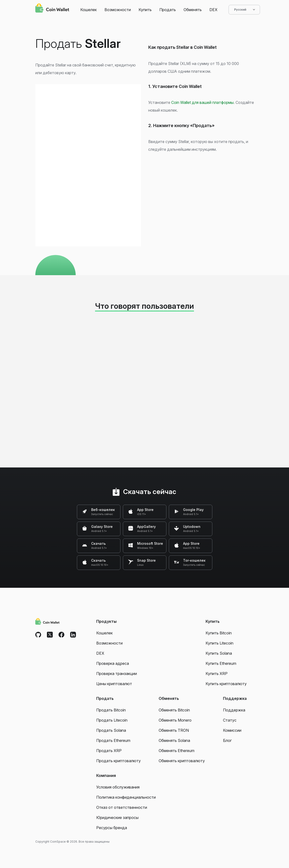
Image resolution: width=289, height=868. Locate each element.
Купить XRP (217, 674)
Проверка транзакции (117, 674)
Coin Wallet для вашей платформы (202, 102)
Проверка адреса (113, 663)
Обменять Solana (174, 740)
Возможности (118, 10)
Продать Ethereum (113, 740)
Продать (168, 10)
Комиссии (232, 730)
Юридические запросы (117, 818)
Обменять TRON (174, 730)
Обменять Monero (175, 720)
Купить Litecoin (219, 643)
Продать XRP (109, 751)
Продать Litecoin (112, 720)
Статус (230, 720)
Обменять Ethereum (177, 751)
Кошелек (89, 10)
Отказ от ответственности (122, 807)
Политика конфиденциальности (126, 797)
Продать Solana (111, 730)
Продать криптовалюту (119, 761)
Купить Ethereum (221, 663)
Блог (227, 740)
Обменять (193, 10)
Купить (145, 10)
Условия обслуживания (118, 787)
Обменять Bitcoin (174, 710)
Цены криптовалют (114, 684)
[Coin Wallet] (52, 9)
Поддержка (234, 710)
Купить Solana (219, 653)
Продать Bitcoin (111, 710)
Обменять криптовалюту (182, 761)
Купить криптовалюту (226, 684)
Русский (244, 10)
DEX (213, 10)
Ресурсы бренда (112, 828)
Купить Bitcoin (219, 633)
